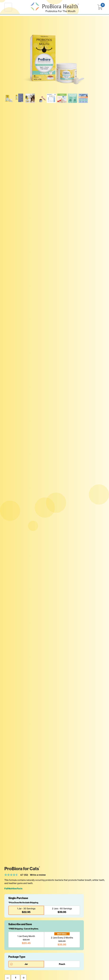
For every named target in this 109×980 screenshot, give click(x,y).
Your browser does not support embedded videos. (94, 98)
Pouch (62, 964)
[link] (17, 875)
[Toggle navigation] (8, 7)
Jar (26, 964)
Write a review (38, 875)
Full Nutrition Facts (13, 889)
